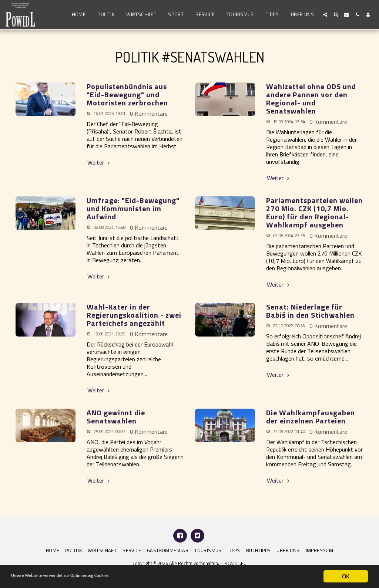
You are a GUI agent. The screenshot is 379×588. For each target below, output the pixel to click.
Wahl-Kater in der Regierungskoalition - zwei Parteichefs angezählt (134, 315)
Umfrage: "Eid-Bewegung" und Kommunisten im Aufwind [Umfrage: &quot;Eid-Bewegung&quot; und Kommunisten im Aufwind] (133, 208)
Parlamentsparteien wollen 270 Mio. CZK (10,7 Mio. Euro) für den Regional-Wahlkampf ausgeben (314, 212)
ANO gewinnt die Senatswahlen (116, 417)
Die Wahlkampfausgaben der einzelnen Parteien (311, 417)
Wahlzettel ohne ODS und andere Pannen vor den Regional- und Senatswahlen (311, 99)
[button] (325, 15)
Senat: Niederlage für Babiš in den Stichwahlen (310, 311)
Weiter (99, 162)
